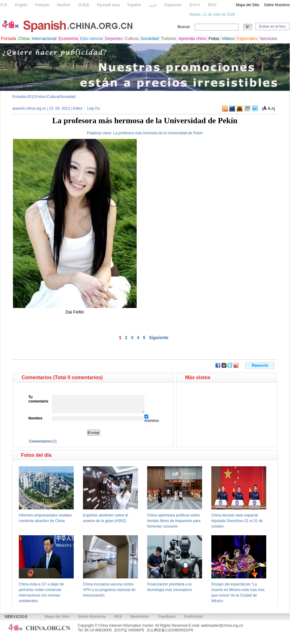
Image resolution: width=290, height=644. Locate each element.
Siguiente (159, 338)
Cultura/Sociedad (61, 97)
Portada (19, 97)
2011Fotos (36, 97)
